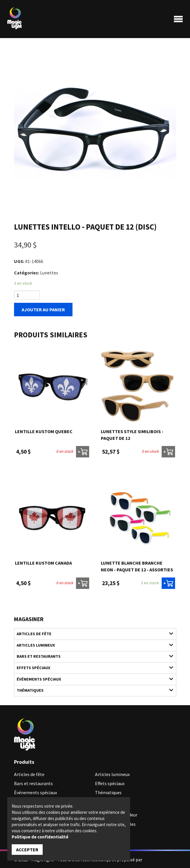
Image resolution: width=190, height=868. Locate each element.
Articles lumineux (92, 645)
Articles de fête (92, 634)
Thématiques (92, 690)
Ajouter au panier (43, 310)
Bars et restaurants (92, 656)
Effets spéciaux (92, 668)
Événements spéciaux (92, 679)
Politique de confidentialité (40, 837)
